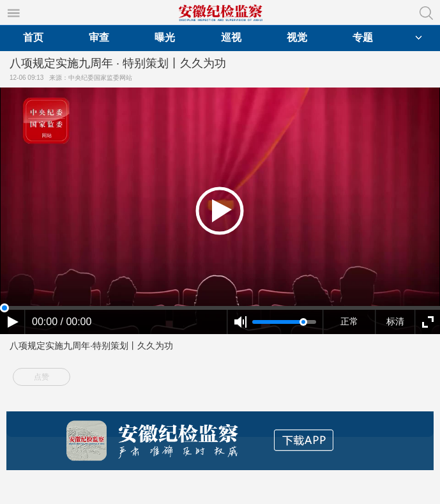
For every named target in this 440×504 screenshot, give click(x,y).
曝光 (165, 37)
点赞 (42, 377)
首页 (33, 37)
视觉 (297, 37)
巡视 (231, 37)
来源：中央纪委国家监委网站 (93, 78)
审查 (99, 37)
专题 (363, 37)
